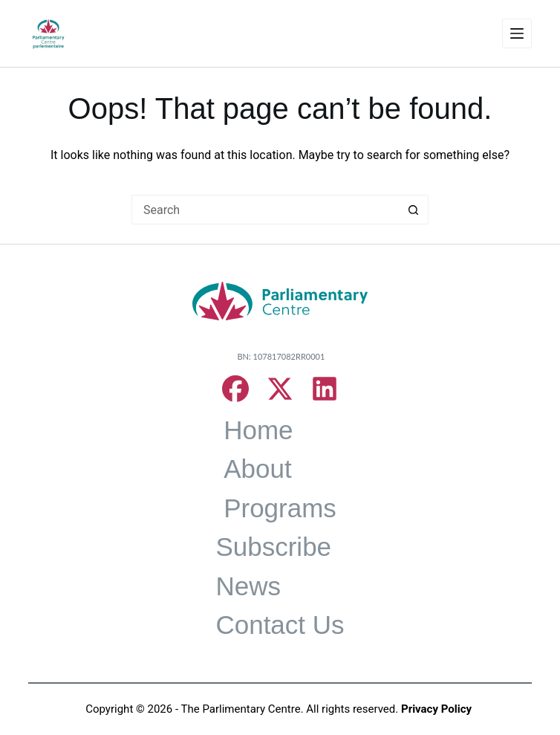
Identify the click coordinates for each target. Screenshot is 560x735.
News (248, 586)
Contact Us (280, 625)
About (257, 469)
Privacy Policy (436, 709)
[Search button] (414, 210)
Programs (280, 508)
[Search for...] (265, 210)
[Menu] (517, 33)
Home (258, 430)
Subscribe (273, 547)
